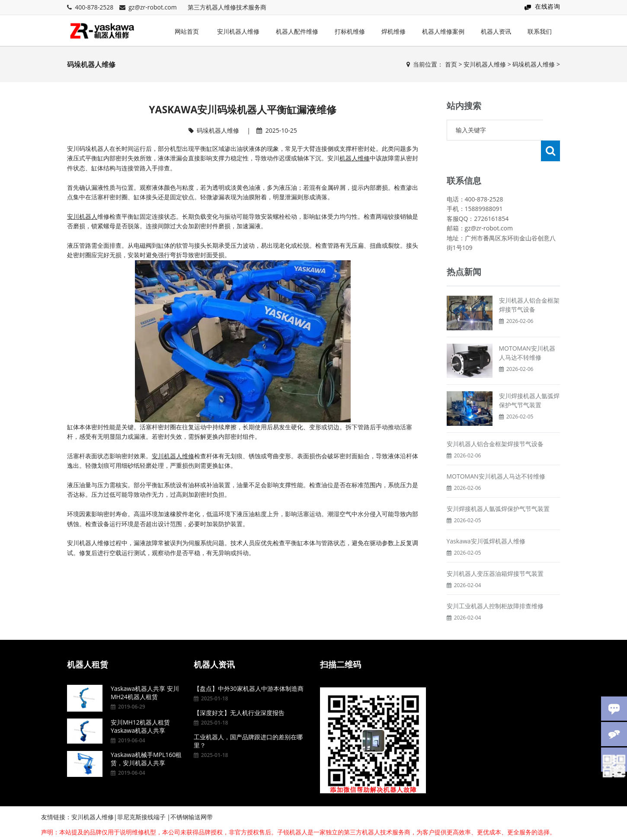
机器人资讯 (496, 31)
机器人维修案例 (443, 31)
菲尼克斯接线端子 (141, 796)
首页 (451, 64)
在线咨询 (547, 6)
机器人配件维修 (297, 31)
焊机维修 (393, 31)
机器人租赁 (88, 644)
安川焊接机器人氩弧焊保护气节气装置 (498, 488)
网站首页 (187, 31)
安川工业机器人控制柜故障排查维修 (495, 585)
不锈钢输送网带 (192, 796)
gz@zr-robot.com (152, 7)
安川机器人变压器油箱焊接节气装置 (495, 553)
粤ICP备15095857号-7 (503, 828)
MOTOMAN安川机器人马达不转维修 (496, 455)
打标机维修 (350, 31)
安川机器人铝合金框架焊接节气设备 (495, 423)
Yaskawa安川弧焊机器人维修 (486, 520)
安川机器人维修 (238, 31)
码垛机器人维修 (534, 64)
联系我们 (540, 31)
